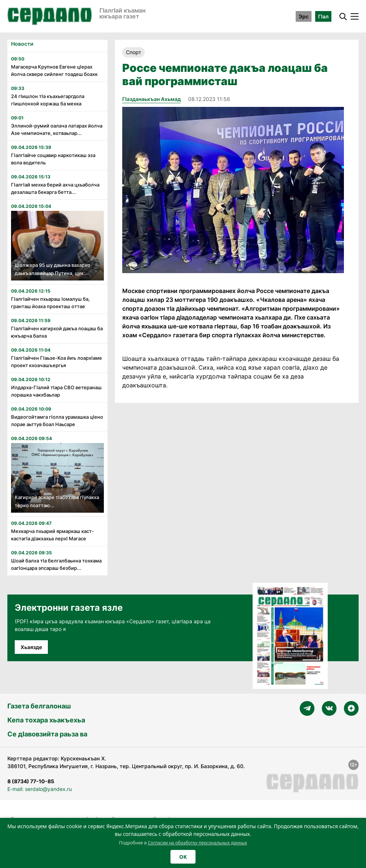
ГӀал (323, 16)
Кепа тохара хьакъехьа (46, 720)
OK (183, 857)
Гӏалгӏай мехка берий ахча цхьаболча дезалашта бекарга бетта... (55, 188)
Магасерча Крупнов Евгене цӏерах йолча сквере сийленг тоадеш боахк (54, 70)
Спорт (133, 52)
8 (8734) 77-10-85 (31, 781)
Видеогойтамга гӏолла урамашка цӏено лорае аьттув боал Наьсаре (57, 421)
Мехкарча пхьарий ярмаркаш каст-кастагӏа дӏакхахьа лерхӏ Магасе (52, 535)
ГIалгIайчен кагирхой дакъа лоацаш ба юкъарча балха (57, 332)
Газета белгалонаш (39, 706)
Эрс (304, 16)
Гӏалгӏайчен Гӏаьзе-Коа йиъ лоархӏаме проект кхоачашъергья (57, 362)
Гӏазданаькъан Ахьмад (152, 99)
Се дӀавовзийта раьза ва (47, 734)
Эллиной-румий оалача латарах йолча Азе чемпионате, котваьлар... (57, 129)
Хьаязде (31, 647)
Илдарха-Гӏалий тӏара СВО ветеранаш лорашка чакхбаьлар (56, 391)
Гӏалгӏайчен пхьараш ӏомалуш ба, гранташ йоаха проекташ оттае (50, 303)
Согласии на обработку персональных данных (197, 843)
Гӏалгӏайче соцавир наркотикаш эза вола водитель (53, 159)
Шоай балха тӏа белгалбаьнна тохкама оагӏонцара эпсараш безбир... (56, 564)
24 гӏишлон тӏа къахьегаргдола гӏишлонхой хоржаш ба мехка (48, 100)
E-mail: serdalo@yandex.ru (40, 789)
